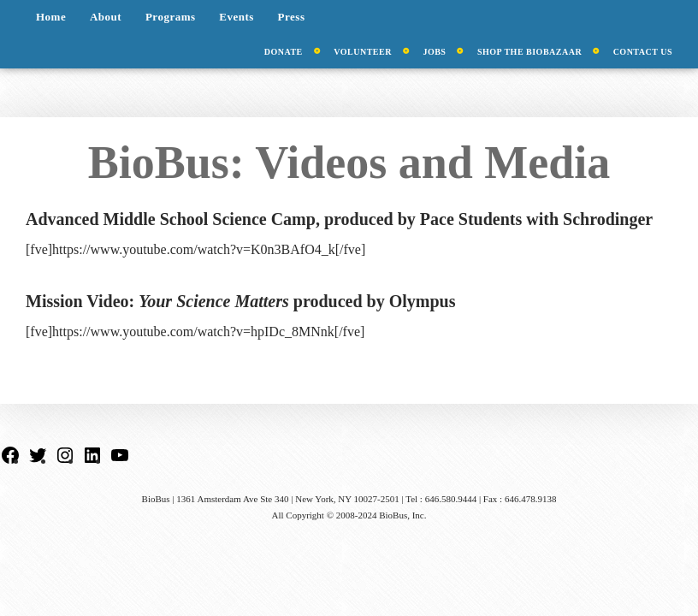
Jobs (434, 52)
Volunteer (363, 52)
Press (292, 17)
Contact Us (643, 52)
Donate (284, 52)
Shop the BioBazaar (529, 52)
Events (237, 17)
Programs (171, 17)
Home (51, 17)
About (106, 17)
